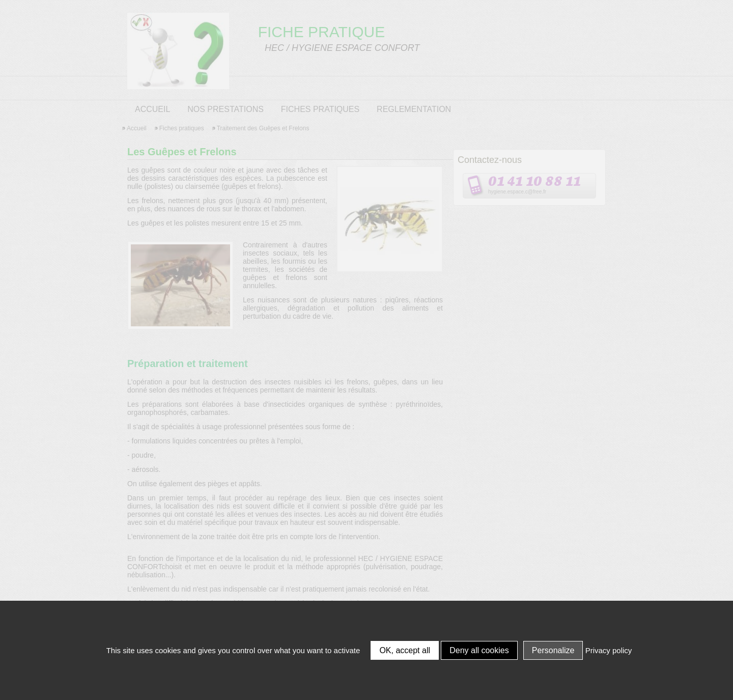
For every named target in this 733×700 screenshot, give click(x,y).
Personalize (553, 650)
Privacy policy (609, 650)
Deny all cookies (479, 650)
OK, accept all (405, 650)
